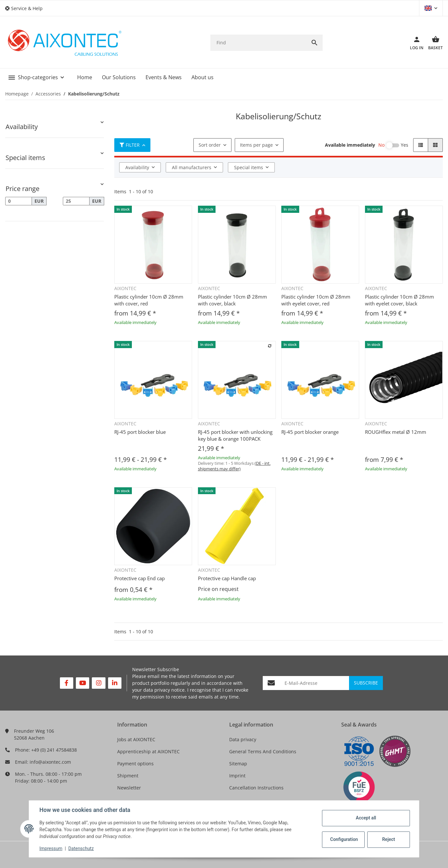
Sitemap (238, 764)
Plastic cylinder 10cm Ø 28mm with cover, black (232, 300)
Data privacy (243, 739)
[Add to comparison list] (270, 346)
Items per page (256, 145)
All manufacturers (192, 167)
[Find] (258, 43)
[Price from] (19, 201)
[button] (26, 8)
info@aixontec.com (50, 762)
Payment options (135, 764)
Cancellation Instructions (256, 788)
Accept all (366, 818)
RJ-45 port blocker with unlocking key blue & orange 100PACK (235, 435)
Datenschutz (81, 848)
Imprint (237, 776)
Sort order (210, 145)
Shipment (128, 776)
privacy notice (169, 690)
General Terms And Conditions (263, 751)
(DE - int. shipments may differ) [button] (234, 466)
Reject (389, 839)
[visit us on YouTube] (83, 683)
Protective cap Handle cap (227, 578)
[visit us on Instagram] (98, 683)
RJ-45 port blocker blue (140, 432)
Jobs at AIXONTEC (136, 739)
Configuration (344, 839)
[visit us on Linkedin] (115, 683)
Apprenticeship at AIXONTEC (148, 751)
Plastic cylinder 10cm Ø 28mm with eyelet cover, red (316, 300)
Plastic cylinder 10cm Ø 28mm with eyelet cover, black (399, 300)
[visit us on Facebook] (67, 683)
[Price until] (76, 201)
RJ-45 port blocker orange (310, 432)
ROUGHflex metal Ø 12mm (396, 432)
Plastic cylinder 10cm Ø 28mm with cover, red (149, 300)
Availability (137, 167)
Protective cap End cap (140, 578)
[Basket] (433, 43)
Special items (249, 167)
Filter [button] (130, 145)
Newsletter (129, 788)
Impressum (51, 848)
